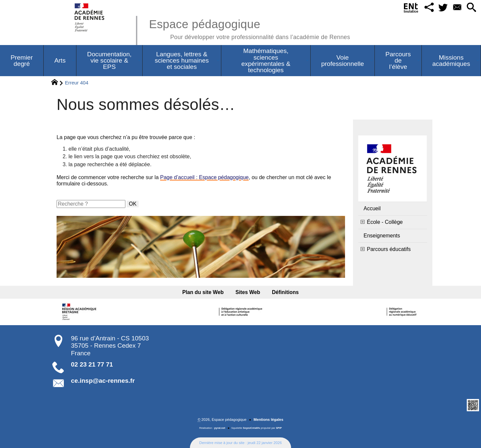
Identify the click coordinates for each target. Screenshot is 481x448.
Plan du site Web (203, 292)
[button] (429, 8)
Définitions (285, 292)
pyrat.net (220, 428)
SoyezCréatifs (251, 428)
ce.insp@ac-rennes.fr (103, 381)
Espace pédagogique (249, 28)
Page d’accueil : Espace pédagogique (204, 177)
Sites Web (248, 292)
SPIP (279, 428)
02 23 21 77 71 (92, 364)
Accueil (372, 208)
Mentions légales (268, 420)
